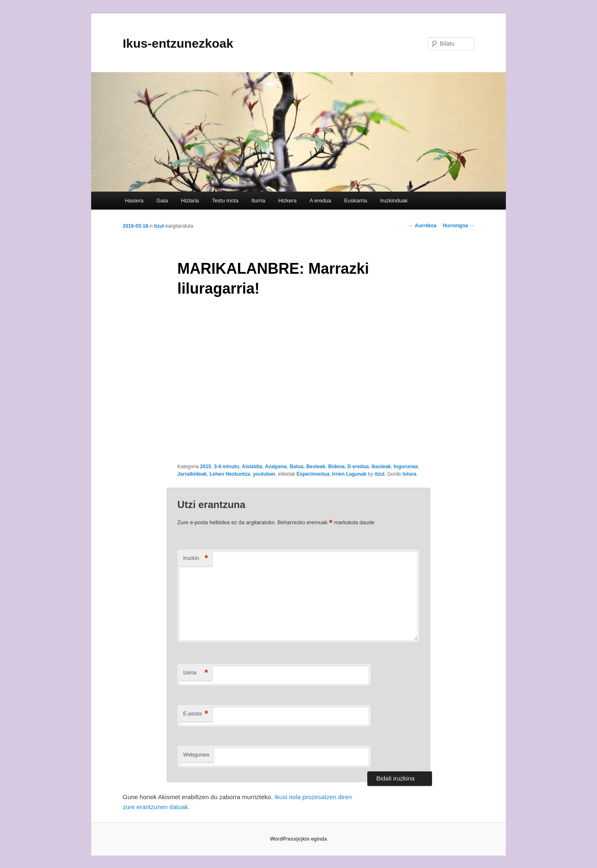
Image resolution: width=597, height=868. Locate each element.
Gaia (162, 201)
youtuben (264, 474)
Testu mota (225, 201)
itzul (159, 226)
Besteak (316, 467)
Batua (297, 467)
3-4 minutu (227, 467)
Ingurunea (406, 467)
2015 (206, 467)
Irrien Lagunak (349, 474)
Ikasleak (381, 467)
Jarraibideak (192, 474)
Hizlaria (190, 201)
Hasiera (134, 201)
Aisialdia (252, 467)
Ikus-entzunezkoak (178, 43)
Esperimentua (313, 474)
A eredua (320, 201)
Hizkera (287, 201)
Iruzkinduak (394, 201)
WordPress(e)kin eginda (298, 839)
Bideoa (336, 467)
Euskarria (356, 201)
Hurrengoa (459, 226)
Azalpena (276, 467)
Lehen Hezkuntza (230, 474)
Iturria (258, 201)
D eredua (358, 467)
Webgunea (196, 755)
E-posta (196, 714)
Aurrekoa (422, 226)
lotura (409, 474)
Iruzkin (196, 558)
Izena (196, 673)
